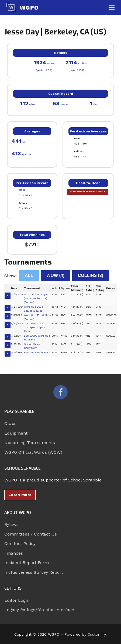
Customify (97, 634)
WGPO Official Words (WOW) (33, 452)
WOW (56, 275)
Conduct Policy (20, 543)
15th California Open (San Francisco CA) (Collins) (36, 298)
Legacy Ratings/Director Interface (39, 610)
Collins (91, 275)
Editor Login (17, 600)
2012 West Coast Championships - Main (35, 327)
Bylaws (11, 524)
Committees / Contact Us (31, 534)
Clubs (10, 423)
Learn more (20, 495)
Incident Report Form (27, 563)
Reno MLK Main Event (37, 353)
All (29, 275)
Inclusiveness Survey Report (34, 572)
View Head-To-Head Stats (88, 191)
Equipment (16, 433)
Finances (14, 553)
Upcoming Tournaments (30, 443)
